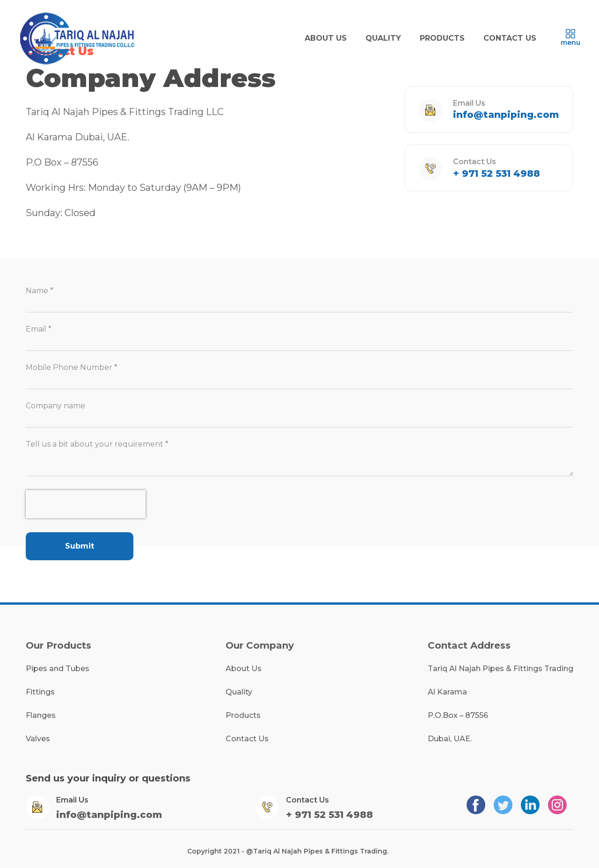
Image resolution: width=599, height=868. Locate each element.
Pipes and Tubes (58, 669)
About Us (244, 669)
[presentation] (86, 504)
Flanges (41, 715)
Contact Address (469, 645)
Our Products (58, 645)
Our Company (260, 645)
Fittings (40, 692)
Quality (239, 692)
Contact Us (247, 739)
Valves (38, 739)
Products (243, 715)
